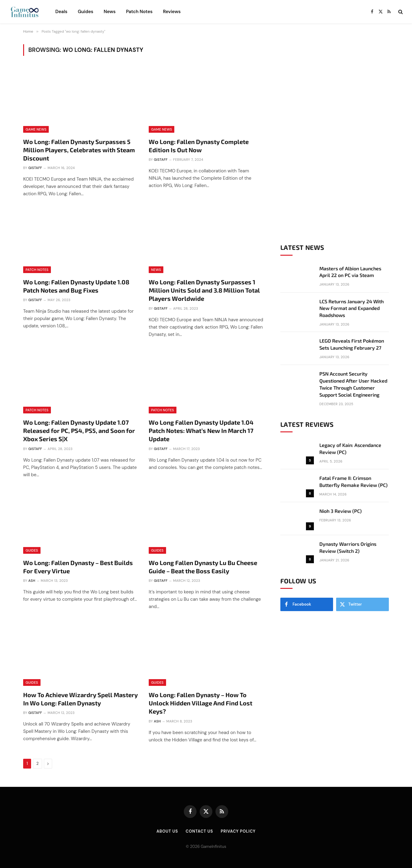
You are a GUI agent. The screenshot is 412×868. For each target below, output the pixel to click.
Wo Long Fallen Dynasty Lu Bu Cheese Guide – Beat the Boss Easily (203, 567)
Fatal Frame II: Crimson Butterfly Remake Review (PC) (353, 481)
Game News (36, 129)
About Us (167, 831)
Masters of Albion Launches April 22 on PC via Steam (350, 272)
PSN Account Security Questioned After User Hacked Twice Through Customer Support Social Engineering (353, 384)
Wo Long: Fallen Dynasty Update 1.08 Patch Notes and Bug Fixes (76, 286)
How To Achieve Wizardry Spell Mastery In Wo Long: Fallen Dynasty (80, 699)
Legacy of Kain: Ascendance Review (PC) (350, 448)
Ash (32, 581)
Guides (85, 12)
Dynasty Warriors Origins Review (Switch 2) (348, 547)
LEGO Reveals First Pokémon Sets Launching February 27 (352, 344)
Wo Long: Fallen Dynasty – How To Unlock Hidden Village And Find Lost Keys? (201, 703)
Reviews (172, 12)
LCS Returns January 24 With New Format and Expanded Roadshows (352, 308)
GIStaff (35, 168)
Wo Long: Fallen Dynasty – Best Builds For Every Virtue (78, 567)
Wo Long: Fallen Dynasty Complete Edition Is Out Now (199, 146)
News (110, 12)
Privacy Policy (238, 831)
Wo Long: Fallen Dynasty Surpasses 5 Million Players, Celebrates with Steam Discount (79, 150)
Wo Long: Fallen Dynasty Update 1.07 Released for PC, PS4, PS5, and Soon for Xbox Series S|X (79, 430)
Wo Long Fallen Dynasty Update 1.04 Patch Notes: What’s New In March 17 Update (201, 430)
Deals (61, 12)
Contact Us (199, 831)
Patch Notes (139, 12)
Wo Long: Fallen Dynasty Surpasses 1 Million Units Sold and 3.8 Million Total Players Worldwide (204, 290)
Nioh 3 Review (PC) (341, 511)
